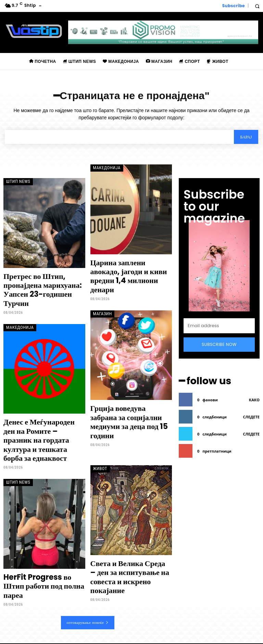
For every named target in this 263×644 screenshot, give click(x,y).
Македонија (104, 168)
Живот (99, 440)
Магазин (101, 300)
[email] (219, 310)
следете (251, 398)
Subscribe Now (219, 329)
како (254, 381)
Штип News (16, 182)
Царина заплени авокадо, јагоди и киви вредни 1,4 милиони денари (126, 270)
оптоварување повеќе (88, 582)
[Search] (246, 138)
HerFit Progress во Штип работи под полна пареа (40, 552)
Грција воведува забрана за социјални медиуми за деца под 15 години (128, 402)
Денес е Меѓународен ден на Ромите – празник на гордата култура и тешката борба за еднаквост (44, 420)
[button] (257, 6)
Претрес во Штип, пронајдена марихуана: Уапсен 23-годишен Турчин (42, 284)
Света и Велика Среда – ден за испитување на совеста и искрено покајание (129, 541)
